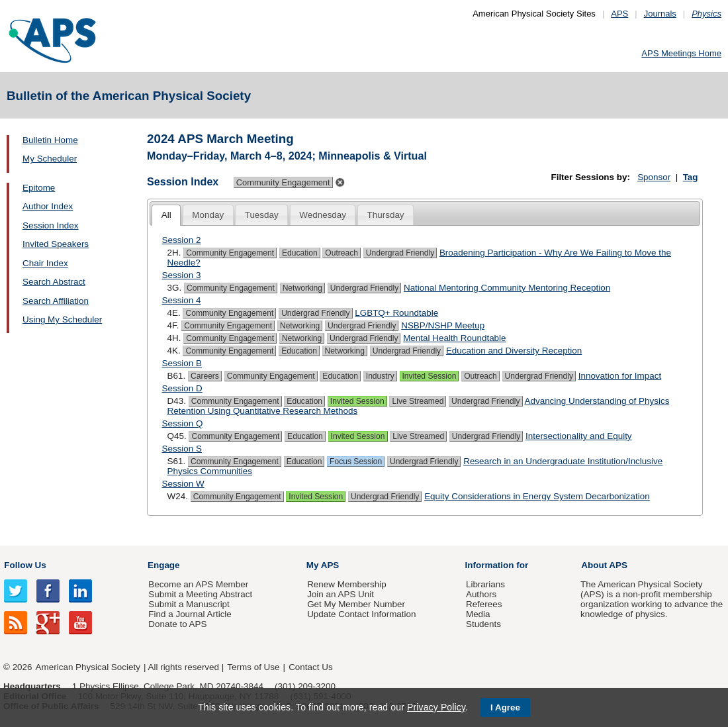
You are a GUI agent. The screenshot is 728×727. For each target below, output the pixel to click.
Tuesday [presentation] (262, 215)
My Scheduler (50, 159)
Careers (205, 376)
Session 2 (182, 240)
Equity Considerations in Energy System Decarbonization (537, 496)
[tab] (166, 216)
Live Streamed (418, 401)
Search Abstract (54, 282)
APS (619, 14)
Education (300, 253)
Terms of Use (253, 667)
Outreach (341, 253)
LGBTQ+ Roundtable (396, 313)
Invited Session (430, 376)
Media (478, 614)
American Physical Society (88, 667)
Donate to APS (177, 624)
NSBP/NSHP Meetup (443, 325)
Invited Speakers (56, 244)
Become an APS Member (198, 584)
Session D (182, 388)
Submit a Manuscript (189, 604)
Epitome (39, 188)
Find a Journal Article (190, 614)
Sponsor (654, 177)
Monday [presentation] (208, 215)
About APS (604, 565)
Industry (380, 376)
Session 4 (182, 300)
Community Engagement (230, 253)
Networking (302, 288)
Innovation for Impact (620, 376)
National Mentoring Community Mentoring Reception (507, 288)
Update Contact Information (361, 614)
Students (483, 624)
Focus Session (356, 461)
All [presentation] (166, 215)
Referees (484, 604)
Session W (183, 484)
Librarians (485, 584)
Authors (481, 594)
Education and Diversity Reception (514, 351)
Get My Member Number (356, 604)
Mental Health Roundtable (454, 338)
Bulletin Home (50, 140)
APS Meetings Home (681, 53)
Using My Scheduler (62, 319)
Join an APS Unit (341, 594)
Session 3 (182, 275)
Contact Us (310, 667)
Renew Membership (347, 584)
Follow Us (25, 565)
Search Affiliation (56, 301)
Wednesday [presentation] (323, 215)
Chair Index (45, 263)
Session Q (183, 423)
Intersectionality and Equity (579, 436)
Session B (182, 363)
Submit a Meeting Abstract (200, 594)
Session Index (50, 225)
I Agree (505, 707)
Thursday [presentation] (386, 215)
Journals (660, 14)
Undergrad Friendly (400, 253)
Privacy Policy (436, 707)
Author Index (48, 206)
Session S (182, 449)
